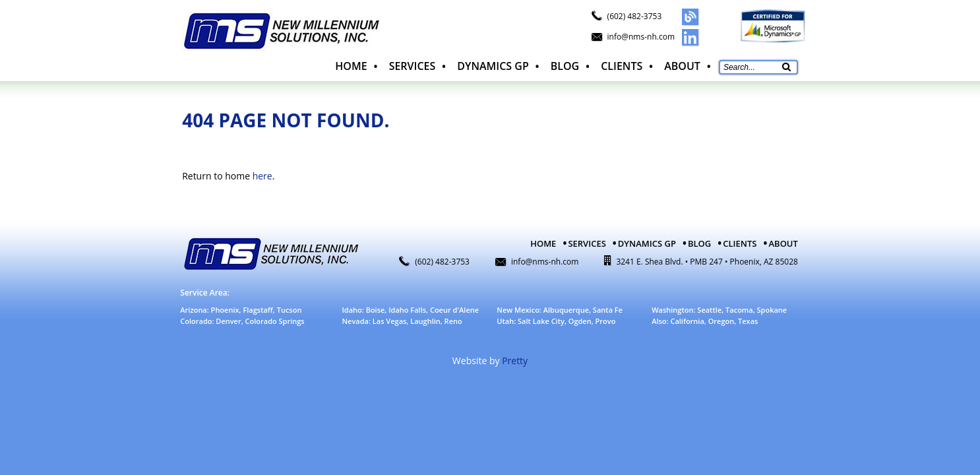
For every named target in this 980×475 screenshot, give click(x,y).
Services (413, 66)
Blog (565, 66)
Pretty (515, 361)
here (262, 176)
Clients (622, 66)
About (682, 66)
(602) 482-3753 (635, 16)
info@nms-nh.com (641, 37)
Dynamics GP (493, 66)
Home (351, 66)
